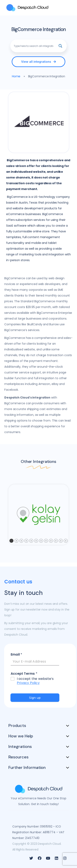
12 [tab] (66, 542)
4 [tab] (26, 542)
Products (17, 725)
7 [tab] (41, 542)
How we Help (21, 736)
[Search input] (34, 46)
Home (16, 76)
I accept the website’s (35, 681)
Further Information (27, 767)
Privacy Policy (28, 683)
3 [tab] (21, 542)
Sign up (35, 698)
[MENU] (68, 8)
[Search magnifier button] (60, 46)
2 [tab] (16, 542)
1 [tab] (11, 542)
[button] (38, 62)
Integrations (20, 746)
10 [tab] (56, 542)
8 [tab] (46, 542)
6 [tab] (36, 542)
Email (16, 655)
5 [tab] (31, 542)
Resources (18, 757)
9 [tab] (51, 542)
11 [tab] (61, 542)
